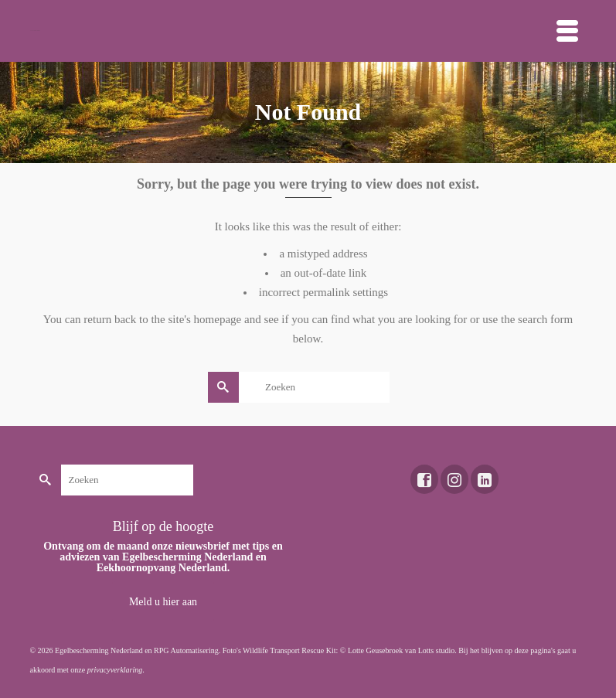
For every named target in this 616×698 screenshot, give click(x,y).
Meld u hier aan (163, 602)
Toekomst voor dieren (35, 31)
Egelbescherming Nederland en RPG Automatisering (137, 650)
